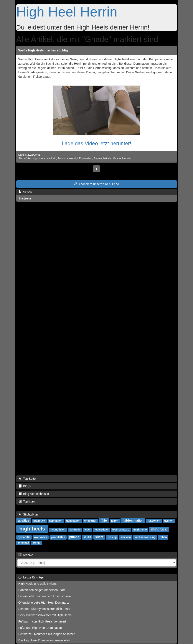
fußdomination (133, 520)
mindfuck (159, 529)
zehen (163, 537)
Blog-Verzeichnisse (34, 494)
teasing (112, 537)
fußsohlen (154, 521)
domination (73, 521)
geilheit (169, 521)
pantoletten (58, 537)
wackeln (51, 158)
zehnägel (23, 543)
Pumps (62, 158)
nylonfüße (24, 537)
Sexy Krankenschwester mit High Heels (45, 615)
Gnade (117, 158)
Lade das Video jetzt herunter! (97, 143)
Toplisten (27, 501)
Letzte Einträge (31, 577)
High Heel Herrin (67, 12)
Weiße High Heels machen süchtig (43, 50)
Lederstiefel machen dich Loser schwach (46, 596)
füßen (115, 521)
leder (88, 530)
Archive (26, 555)
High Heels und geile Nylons (38, 584)
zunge (37, 543)
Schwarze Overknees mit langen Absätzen (47, 634)
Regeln (98, 158)
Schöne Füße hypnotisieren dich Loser (45, 609)
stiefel (87, 537)
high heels (32, 529)
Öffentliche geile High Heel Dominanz (44, 603)
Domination (86, 158)
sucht (99, 537)
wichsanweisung (145, 537)
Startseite (25, 198)
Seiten (25, 192)
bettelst (107, 158)
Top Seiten (28, 479)
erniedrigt (73, 158)
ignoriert (127, 158)
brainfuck (39, 521)
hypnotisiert (58, 530)
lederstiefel (101, 530)
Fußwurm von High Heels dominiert (42, 621)
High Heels (39, 158)
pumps (74, 537)
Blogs (25, 486)
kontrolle (75, 530)
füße (104, 520)
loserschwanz (121, 530)
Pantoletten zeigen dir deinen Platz (42, 590)
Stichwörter (28, 514)
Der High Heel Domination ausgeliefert (44, 640)
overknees (40, 537)
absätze (24, 520)
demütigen (56, 521)
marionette (140, 530)
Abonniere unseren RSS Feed (97, 184)
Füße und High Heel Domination (40, 628)
